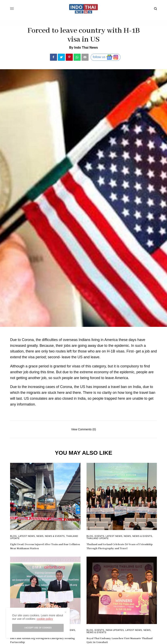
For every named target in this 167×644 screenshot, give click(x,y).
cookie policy (45, 619)
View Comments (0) (84, 429)
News (40, 536)
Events (99, 536)
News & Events (55, 536)
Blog (13, 536)
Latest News (27, 536)
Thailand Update (98, 538)
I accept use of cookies (38, 628)
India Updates (115, 630)
